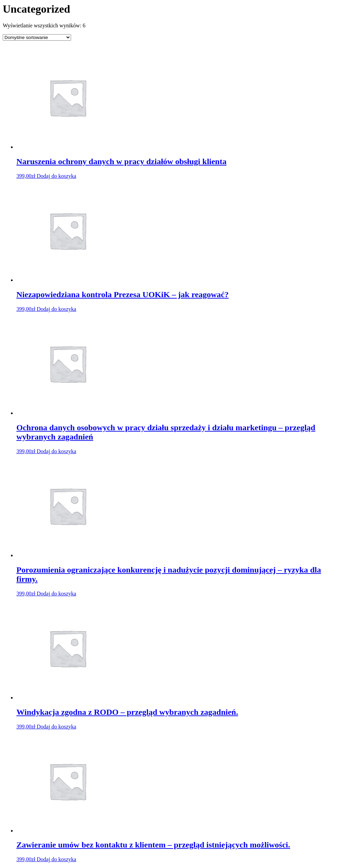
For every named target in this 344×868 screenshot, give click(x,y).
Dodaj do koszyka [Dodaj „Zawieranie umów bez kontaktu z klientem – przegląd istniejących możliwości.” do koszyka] (57, 859)
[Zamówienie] (37, 37)
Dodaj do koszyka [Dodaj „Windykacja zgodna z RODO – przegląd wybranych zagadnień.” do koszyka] (57, 727)
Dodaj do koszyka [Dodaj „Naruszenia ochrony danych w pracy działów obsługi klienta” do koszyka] (57, 176)
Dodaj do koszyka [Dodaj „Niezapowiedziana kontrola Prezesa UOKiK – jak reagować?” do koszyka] (57, 309)
